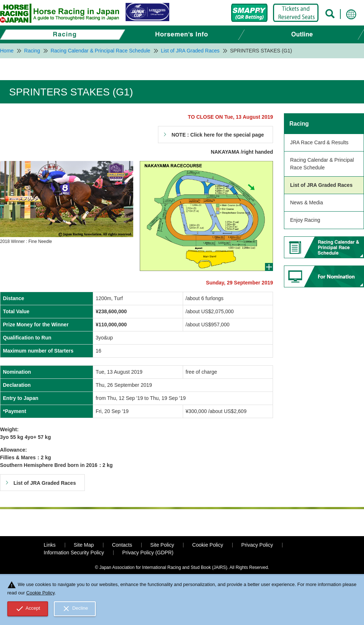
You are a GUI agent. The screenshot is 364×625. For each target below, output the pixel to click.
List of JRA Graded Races (321, 185)
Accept (28, 609)
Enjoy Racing (305, 220)
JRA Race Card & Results (319, 142)
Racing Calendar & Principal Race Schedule (322, 164)
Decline (75, 609)
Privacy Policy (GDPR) (148, 553)
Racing (299, 124)
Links (50, 545)
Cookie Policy (208, 545)
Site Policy (162, 545)
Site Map (84, 545)
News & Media (306, 203)
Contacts (122, 545)
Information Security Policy (74, 553)
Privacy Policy (257, 545)
